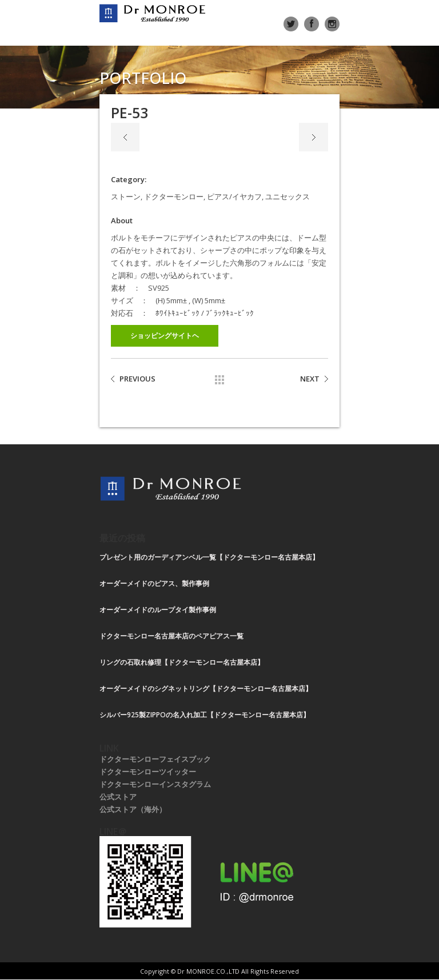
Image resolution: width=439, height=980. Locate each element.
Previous (125, 137)
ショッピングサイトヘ (165, 336)
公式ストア (118, 797)
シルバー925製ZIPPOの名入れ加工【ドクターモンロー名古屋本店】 (205, 715)
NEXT (310, 379)
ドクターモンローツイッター (148, 772)
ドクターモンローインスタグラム (155, 784)
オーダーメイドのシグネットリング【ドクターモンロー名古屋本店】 (206, 688)
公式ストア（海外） (133, 809)
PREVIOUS (137, 379)
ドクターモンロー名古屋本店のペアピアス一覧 (171, 636)
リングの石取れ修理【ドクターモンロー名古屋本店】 (182, 662)
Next (314, 137)
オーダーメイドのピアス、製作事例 (154, 583)
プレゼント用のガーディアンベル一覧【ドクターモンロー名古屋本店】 (209, 557)
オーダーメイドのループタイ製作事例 (158, 610)
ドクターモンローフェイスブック (155, 759)
